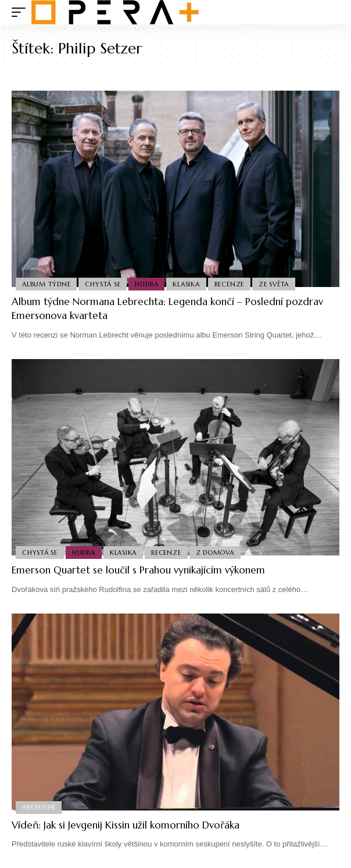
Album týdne (46, 284)
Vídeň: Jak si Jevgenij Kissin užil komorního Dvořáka (126, 825)
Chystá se (103, 284)
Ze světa (274, 284)
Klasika (186, 284)
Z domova (215, 553)
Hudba (146, 284)
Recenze (229, 284)
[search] (331, 12)
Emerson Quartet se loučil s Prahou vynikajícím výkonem (138, 570)
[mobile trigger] (22, 12)
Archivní (39, 807)
